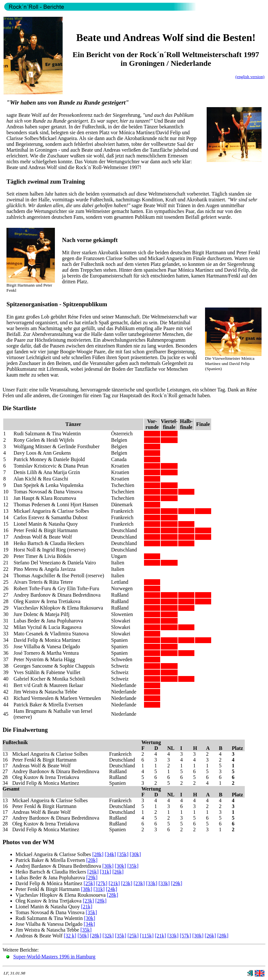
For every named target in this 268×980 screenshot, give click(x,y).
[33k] (152, 883)
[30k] (135, 854)
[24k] (112, 889)
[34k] (110, 854)
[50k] (83, 936)
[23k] (127, 883)
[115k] (147, 936)
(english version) (250, 77)
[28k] (98, 854)
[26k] (93, 872)
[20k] (92, 860)
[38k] (87, 889)
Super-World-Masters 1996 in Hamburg (54, 957)
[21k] (114, 883)
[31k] (105, 872)
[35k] (123, 854)
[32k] (108, 936)
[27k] (102, 883)
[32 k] (70, 936)
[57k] (186, 936)
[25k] (89, 883)
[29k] (92, 878)
